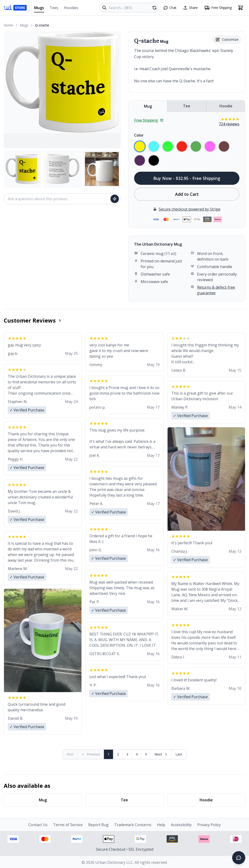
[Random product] (154, 8)
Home (8, 25)
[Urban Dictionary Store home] (15, 8)
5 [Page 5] (146, 754)
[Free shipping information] (218, 8)
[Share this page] (190, 8)
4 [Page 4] (137, 754)
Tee (187, 106)
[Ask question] (115, 199)
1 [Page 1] (109, 754)
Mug (148, 106)
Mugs (39, 9)
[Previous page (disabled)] (91, 754)
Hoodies (71, 8)
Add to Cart (187, 194)
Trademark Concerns (133, 825)
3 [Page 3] (127, 754)
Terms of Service (68, 825)
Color (139, 135)
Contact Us (38, 825)
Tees (54, 8)
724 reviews (229, 124)
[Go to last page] (179, 754)
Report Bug (98, 825)
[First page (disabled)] (70, 754)
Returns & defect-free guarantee (216, 290)
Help (161, 825)
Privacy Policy (209, 825)
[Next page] (161, 754)
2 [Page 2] (118, 754)
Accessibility (181, 825)
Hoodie (226, 106)
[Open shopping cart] (241, 8)
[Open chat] (170, 8)
